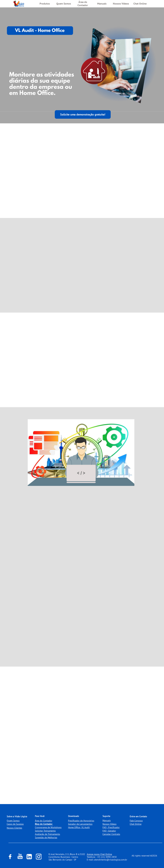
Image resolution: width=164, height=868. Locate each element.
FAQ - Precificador (111, 827)
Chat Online (136, 824)
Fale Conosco (136, 821)
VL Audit (86, 827)
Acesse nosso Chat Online (99, 854)
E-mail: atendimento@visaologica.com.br (107, 860)
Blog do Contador (44, 824)
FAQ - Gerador (109, 831)
